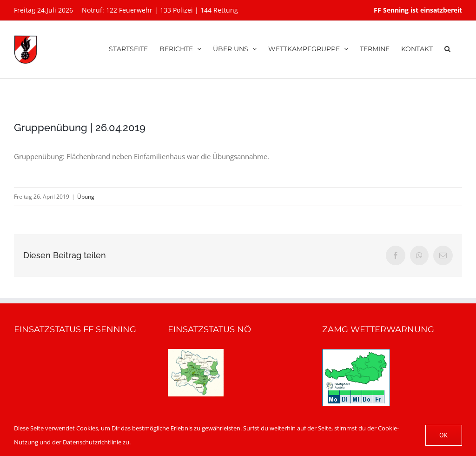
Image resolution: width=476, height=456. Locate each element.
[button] (447, 47)
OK (444, 435)
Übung (86, 197)
